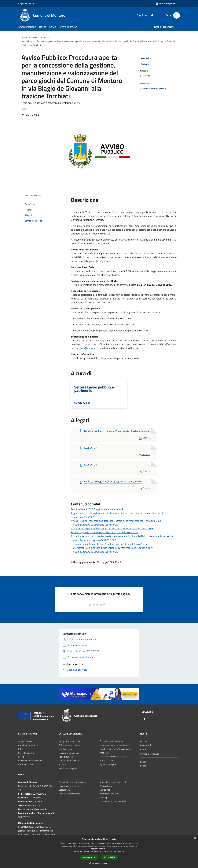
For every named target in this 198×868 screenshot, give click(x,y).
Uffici (21, 749)
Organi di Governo (27, 741)
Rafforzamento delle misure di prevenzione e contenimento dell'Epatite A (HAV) (112, 548)
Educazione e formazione (111, 741)
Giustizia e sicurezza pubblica (113, 745)
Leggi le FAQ (65, 790)
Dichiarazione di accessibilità (113, 801)
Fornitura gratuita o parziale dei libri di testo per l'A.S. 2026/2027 (104, 532)
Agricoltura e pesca (108, 764)
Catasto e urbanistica (69, 761)
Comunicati (146, 745)
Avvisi (43, 37)
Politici (21, 757)
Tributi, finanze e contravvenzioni (115, 749)
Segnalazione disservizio (70, 786)
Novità (34, 37)
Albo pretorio (106, 786)
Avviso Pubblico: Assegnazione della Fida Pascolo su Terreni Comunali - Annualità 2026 (116, 521)
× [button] (195, 838)
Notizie (144, 741)
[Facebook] (151, 15)
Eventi (143, 766)
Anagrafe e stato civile (69, 741)
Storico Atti (105, 790)
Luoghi (143, 762)
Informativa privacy (109, 794)
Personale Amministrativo (30, 761)
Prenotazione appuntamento (72, 782)
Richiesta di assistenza (69, 794)
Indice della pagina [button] (33, 195)
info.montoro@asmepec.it (85, 348)
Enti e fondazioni (26, 753)
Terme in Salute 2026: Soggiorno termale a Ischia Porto (99, 509)
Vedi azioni (147, 64)
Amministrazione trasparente (113, 782)
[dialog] (99, 852)
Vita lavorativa (66, 749)
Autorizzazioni (106, 760)
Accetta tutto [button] (89, 857)
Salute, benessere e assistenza (114, 757)
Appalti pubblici (66, 757)
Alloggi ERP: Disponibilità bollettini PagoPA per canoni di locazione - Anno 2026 (112, 529)
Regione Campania (27, 4)
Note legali (105, 797)
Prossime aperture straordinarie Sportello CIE (94, 525)
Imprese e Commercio (69, 753)
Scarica (144, 438)
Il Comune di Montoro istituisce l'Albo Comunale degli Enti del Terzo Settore (110, 544)
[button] (99, 863)
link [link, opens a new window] (123, 851)
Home (24, 37)
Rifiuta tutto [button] (109, 857)
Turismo (63, 764)
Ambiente (104, 753)
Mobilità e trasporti (68, 768)
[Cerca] (177, 15)
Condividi (147, 58)
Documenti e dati (26, 764)
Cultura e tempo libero (69, 745)
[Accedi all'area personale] (166, 4)
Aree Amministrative (28, 745)
